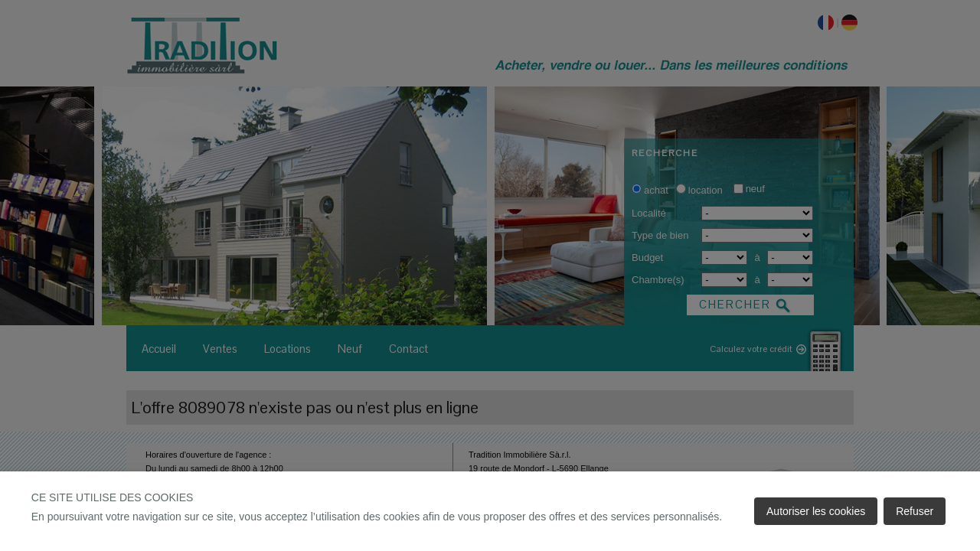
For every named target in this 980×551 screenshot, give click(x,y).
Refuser (915, 511)
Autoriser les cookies (816, 511)
